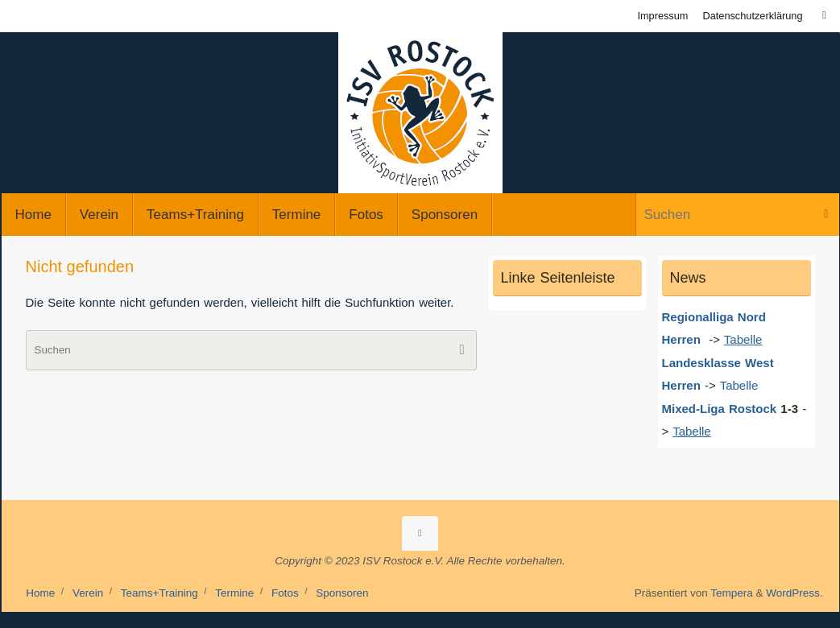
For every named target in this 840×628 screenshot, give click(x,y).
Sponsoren (342, 593)
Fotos (285, 593)
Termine (234, 593)
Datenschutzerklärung (752, 16)
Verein (88, 593)
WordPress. (794, 593)
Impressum (662, 16)
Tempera (732, 593)
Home (40, 593)
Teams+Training (159, 593)
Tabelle (741, 385)
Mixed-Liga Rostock (720, 409)
